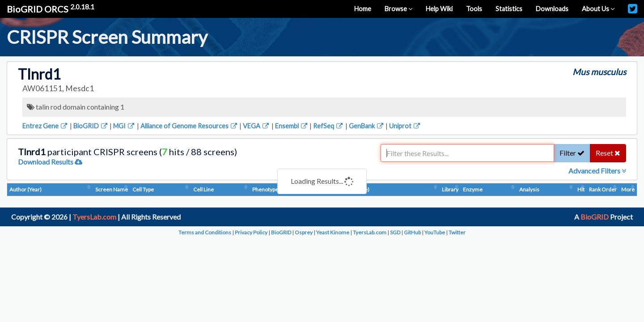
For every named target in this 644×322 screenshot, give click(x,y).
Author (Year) (25, 189)
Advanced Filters (597, 171)
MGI (124, 126)
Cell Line (203, 189)
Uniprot (405, 126)
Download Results (50, 162)
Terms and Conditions (205, 232)
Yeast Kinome (333, 232)
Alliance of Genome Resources (189, 126)
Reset (608, 153)
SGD (395, 232)
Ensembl (292, 126)
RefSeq (328, 126)
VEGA (256, 126)
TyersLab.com (94, 217)
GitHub (412, 232)
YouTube (435, 232)
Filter (572, 153)
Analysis (529, 189)
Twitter (457, 232)
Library (450, 189)
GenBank (367, 126)
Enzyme (473, 189)
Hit (581, 189)
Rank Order (603, 189)
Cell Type (143, 189)
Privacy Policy (251, 232)
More (628, 189)
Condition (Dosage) (346, 189)
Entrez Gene (45, 126)
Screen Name (112, 189)
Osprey (304, 232)
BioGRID (91, 126)
